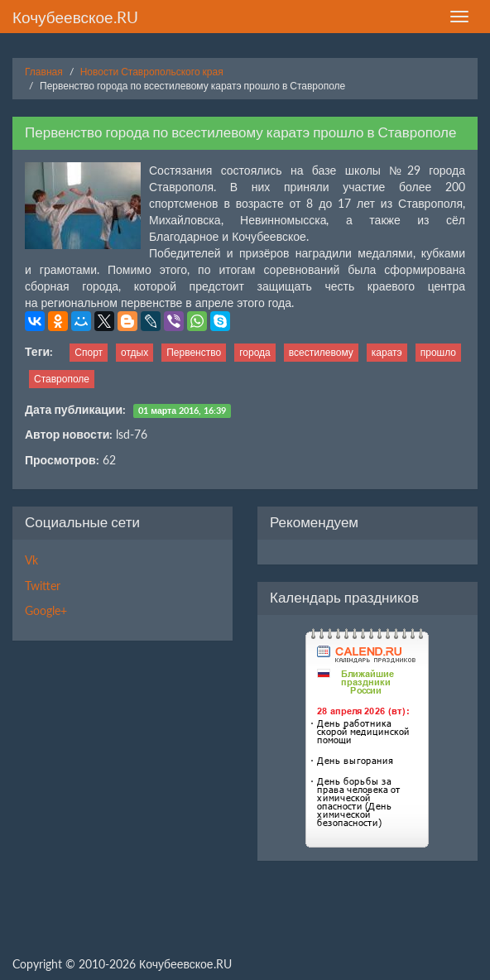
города (255, 352)
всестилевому (321, 352)
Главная (44, 72)
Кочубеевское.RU (75, 17)
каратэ (387, 352)
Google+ (46, 610)
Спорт (89, 352)
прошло (438, 352)
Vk (31, 560)
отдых (135, 352)
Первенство (194, 352)
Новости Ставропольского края (152, 72)
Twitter (43, 586)
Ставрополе (62, 379)
